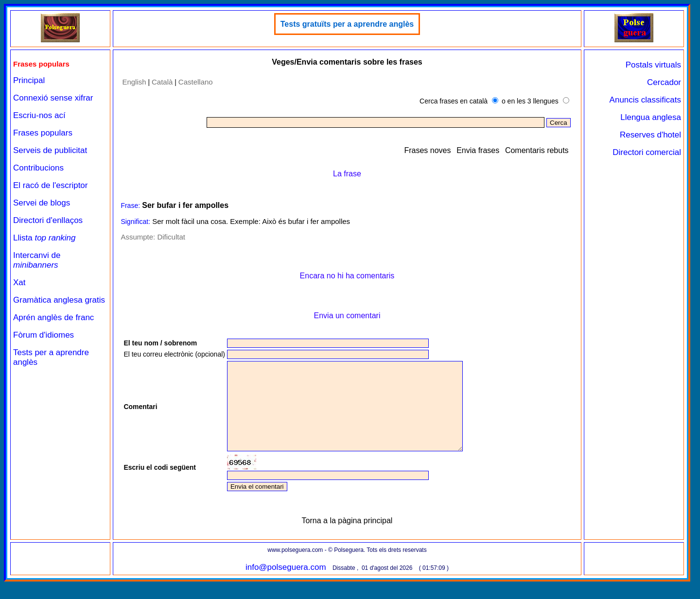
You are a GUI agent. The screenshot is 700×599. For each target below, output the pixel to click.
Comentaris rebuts (537, 150)
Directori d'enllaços (48, 220)
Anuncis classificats (645, 100)
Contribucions (38, 168)
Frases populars (43, 133)
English (134, 82)
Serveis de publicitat (50, 150)
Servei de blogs (42, 203)
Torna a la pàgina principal (347, 538)
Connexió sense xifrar (53, 98)
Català (162, 82)
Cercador (664, 82)
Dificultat (171, 237)
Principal (29, 80)
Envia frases (478, 150)
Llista (44, 238)
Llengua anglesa (651, 117)
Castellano (196, 82)
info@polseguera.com (286, 585)
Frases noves (427, 150)
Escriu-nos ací (39, 115)
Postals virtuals (653, 65)
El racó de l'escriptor (50, 185)
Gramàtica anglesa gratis (59, 300)
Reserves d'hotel (650, 135)
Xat (19, 282)
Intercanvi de (37, 260)
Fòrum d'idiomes (44, 335)
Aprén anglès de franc (53, 317)
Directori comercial (647, 152)
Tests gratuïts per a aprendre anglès (347, 24)
